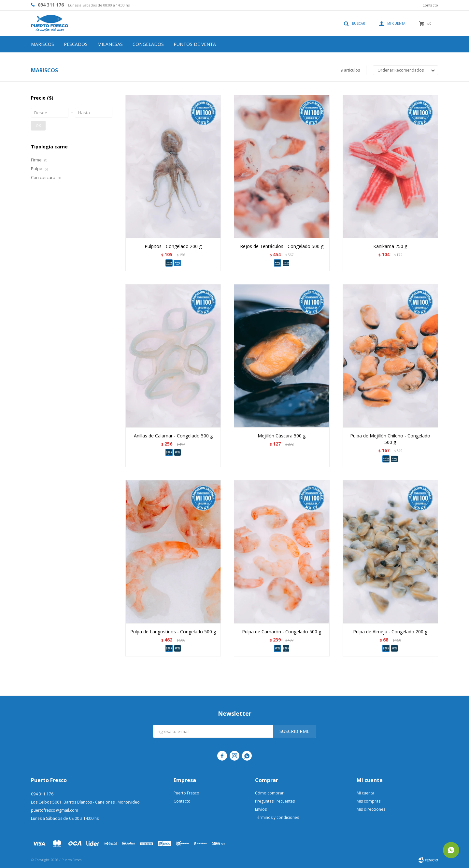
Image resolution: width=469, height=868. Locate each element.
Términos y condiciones (277, 817)
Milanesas (110, 44)
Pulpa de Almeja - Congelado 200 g (390, 632)
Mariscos (43, 44)
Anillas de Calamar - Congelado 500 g (173, 436)
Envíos (261, 809)
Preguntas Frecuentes (275, 801)
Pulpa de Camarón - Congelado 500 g (282, 632)
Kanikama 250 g (390, 246)
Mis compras (369, 801)
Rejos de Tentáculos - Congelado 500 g (282, 246)
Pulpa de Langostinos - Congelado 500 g (173, 632)
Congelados (148, 44)
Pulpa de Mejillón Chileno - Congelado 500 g (390, 439)
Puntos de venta (195, 44)
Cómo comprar (269, 793)
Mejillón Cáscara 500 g (282, 436)
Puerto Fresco (186, 793)
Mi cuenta (365, 793)
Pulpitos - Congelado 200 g (173, 246)
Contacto (430, 5)
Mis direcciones (371, 809)
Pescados (76, 44)
